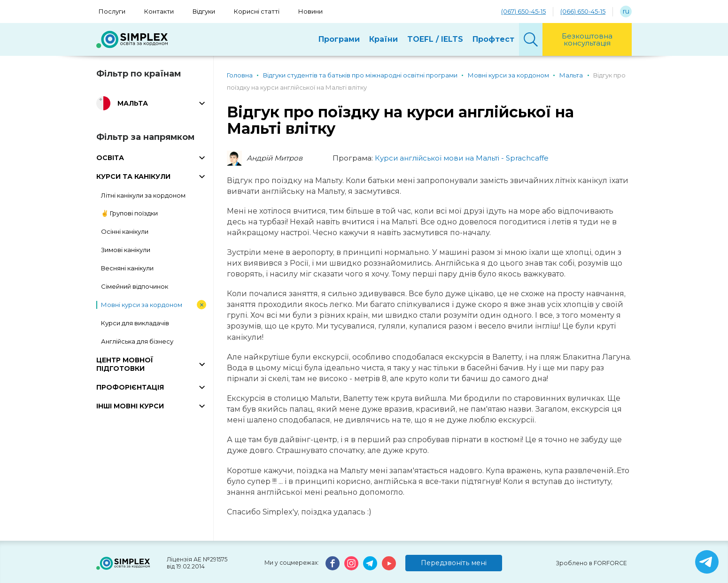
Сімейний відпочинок (135, 286)
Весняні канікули (127, 268)
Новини (310, 11)
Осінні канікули (125, 231)
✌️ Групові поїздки (129, 213)
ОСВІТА (110, 158)
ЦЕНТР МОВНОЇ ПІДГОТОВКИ (125, 364)
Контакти (159, 11)
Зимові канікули (126, 250)
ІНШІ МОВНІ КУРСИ (130, 406)
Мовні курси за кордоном (142, 305)
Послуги (112, 11)
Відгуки (204, 11)
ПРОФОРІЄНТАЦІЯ (130, 387)
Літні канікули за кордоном (143, 195)
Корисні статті (257, 11)
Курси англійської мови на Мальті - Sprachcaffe (462, 158)
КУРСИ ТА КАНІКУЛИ (133, 176)
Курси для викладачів (135, 323)
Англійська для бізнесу (137, 341)
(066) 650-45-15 (583, 11)
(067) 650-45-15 (523, 11)
